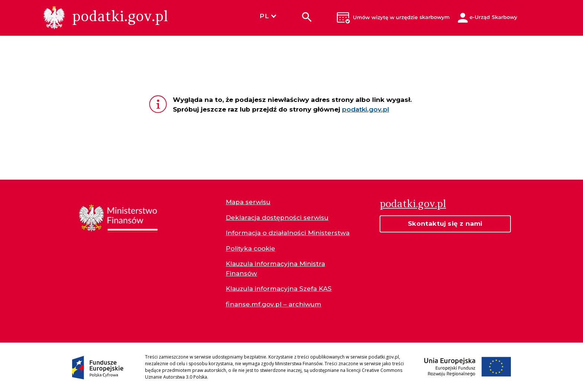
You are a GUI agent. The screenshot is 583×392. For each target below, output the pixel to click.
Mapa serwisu (248, 202)
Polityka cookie (250, 248)
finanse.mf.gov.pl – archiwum (273, 304)
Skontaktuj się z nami (445, 224)
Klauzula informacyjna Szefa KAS (279, 289)
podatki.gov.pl (366, 109)
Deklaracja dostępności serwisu (277, 218)
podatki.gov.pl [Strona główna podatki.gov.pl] (413, 203)
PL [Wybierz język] (268, 16)
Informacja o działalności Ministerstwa (288, 233)
